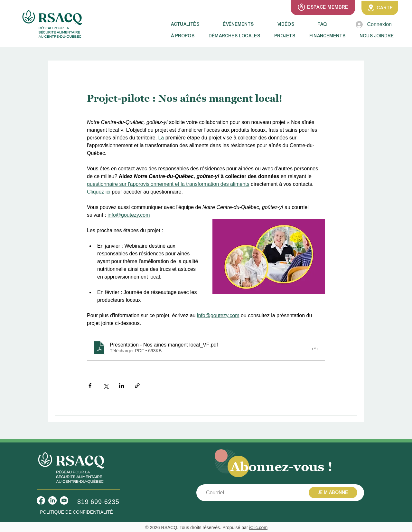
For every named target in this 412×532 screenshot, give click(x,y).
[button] (185, 36)
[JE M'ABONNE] (333, 493)
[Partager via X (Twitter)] (106, 386)
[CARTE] (380, 8)
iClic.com (258, 527)
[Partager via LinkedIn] (122, 386)
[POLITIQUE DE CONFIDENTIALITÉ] (76, 512)
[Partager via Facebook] (90, 386)
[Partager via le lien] (137, 386)
